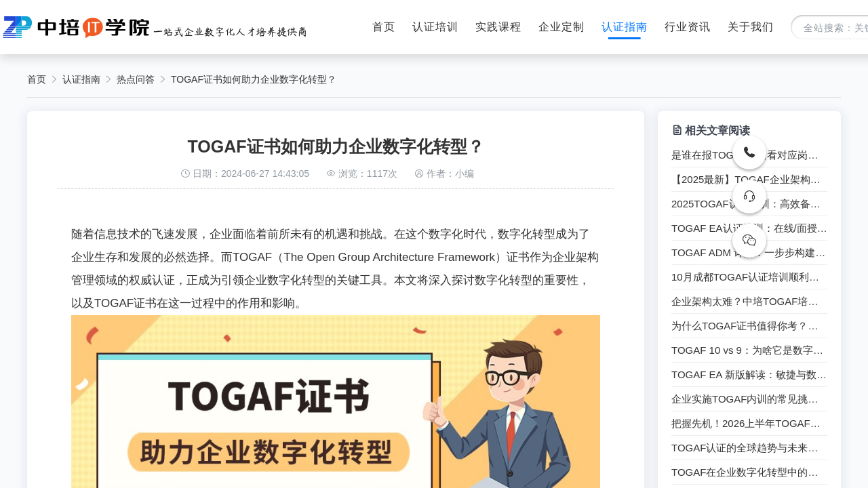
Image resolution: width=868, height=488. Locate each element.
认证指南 (625, 27)
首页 (384, 27)
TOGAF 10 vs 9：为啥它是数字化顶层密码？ (749, 350)
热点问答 (136, 79)
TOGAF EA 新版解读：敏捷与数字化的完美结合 (749, 375)
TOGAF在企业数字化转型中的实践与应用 (749, 472)
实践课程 (498, 27)
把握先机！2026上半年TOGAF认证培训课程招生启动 (749, 424)
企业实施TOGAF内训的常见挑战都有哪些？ (749, 399)
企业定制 (561, 27)
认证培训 (435, 27)
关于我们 (751, 27)
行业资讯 (688, 27)
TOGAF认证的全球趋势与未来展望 (749, 448)
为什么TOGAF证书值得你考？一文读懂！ (749, 326)
